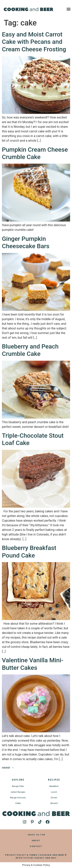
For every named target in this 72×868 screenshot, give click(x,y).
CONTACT (36, 846)
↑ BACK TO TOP (36, 835)
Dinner (54, 798)
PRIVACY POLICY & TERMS (21, 855)
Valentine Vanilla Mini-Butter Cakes (33, 664)
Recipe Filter (18, 786)
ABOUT (36, 841)
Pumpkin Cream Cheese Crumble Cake (35, 153)
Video (18, 803)
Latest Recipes (18, 792)
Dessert (54, 803)
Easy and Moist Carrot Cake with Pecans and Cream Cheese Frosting (34, 42)
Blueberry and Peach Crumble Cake (30, 350)
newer (8, 768)
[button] (69, 9)
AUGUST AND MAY (45, 858)
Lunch (54, 792)
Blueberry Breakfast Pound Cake (29, 552)
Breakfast (54, 786)
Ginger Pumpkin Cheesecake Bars (26, 242)
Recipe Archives (18, 798)
